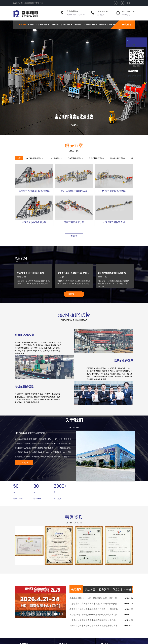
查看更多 (74, 236)
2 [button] (72, 131)
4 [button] (79, 131)
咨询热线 (101, 15)
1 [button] (69, 131)
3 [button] (76, 131)
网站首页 (22, 24)
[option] (74, 78)
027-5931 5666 (103, 11)
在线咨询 (127, 24)
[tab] (19, 158)
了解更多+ (24, 463)
